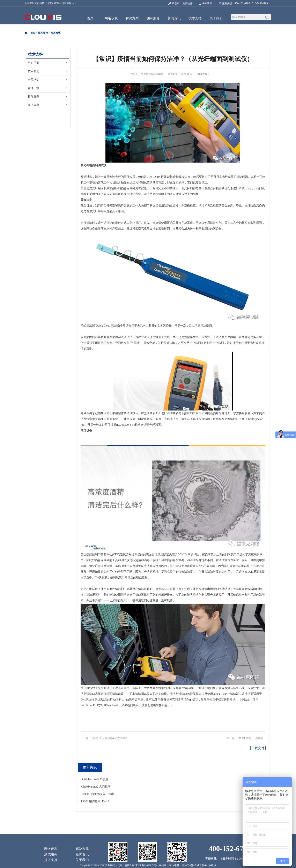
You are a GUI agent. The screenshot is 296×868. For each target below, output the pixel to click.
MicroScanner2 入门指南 (96, 787)
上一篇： (104, 738)
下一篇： (246, 738)
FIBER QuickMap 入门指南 (98, 794)
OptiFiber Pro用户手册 (94, 779)
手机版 (162, 865)
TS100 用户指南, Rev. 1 (95, 801)
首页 (90, 18)
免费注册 (188, 3)
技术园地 (55, 33)
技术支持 (43, 33)
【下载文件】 (258, 748)
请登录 (176, 3)
